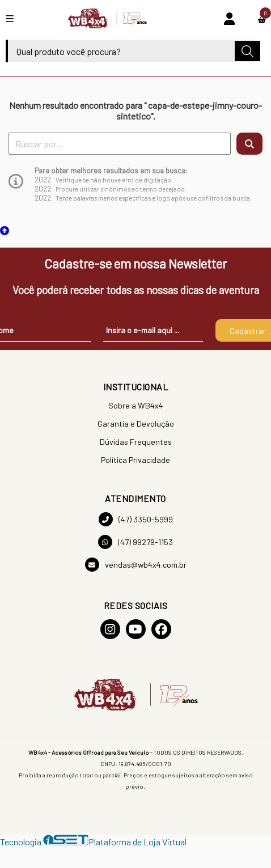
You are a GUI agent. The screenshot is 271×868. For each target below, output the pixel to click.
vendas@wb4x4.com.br (136, 565)
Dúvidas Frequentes (136, 442)
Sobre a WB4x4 (136, 405)
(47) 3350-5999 (136, 519)
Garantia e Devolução (136, 424)
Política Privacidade (135, 460)
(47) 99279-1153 (135, 542)
